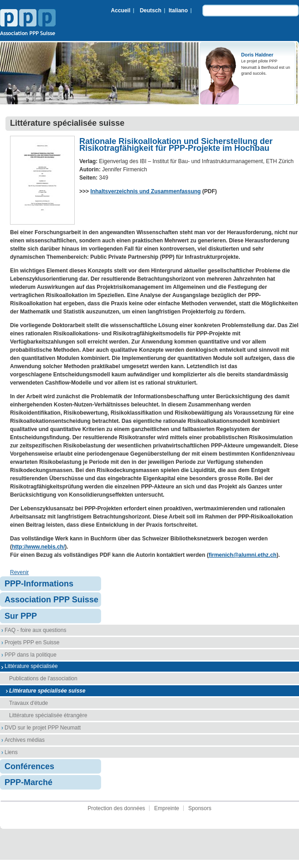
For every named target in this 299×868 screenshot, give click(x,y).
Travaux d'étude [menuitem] (28, 703)
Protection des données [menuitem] (116, 808)
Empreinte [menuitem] (167, 808)
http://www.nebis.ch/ (38, 547)
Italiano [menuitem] (178, 10)
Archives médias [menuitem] (25, 740)
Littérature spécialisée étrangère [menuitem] (48, 715)
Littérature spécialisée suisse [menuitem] (47, 691)
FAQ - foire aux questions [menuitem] (35, 630)
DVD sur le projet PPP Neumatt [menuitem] (43, 728)
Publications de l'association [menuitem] (43, 678)
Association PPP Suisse (28, 23)
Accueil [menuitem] (121, 10)
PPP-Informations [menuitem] (39, 584)
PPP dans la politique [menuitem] (31, 655)
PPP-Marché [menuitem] (28, 782)
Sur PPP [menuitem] (21, 616)
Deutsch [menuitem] (151, 10)
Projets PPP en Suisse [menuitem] (32, 642)
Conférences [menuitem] (29, 766)
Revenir (19, 572)
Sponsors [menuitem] (200, 808)
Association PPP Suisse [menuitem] (52, 600)
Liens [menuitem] (11, 752)
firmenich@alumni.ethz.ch (243, 555)
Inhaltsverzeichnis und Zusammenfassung (145, 191)
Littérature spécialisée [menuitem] (31, 666)
